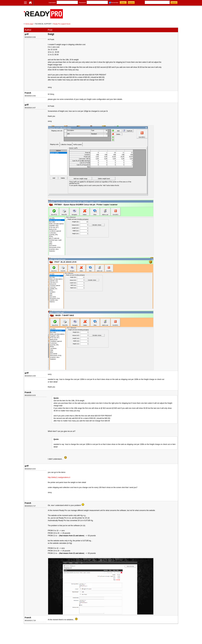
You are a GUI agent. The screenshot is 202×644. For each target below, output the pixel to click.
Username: (52, 3)
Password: (83, 3)
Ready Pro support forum (62, 24)
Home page (29, 24)
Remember (115, 3)
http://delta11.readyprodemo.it (59, 477)
